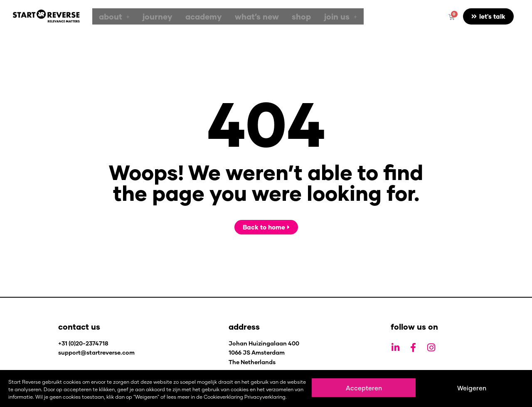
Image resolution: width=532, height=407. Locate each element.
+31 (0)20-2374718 (83, 343)
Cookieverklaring (223, 397)
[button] (112, 16)
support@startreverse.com (96, 352)
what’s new (240, 16)
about (112, 16)
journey (150, 16)
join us (314, 16)
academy (191, 16)
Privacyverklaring (265, 397)
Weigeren (472, 388)
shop (280, 16)
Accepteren (364, 388)
